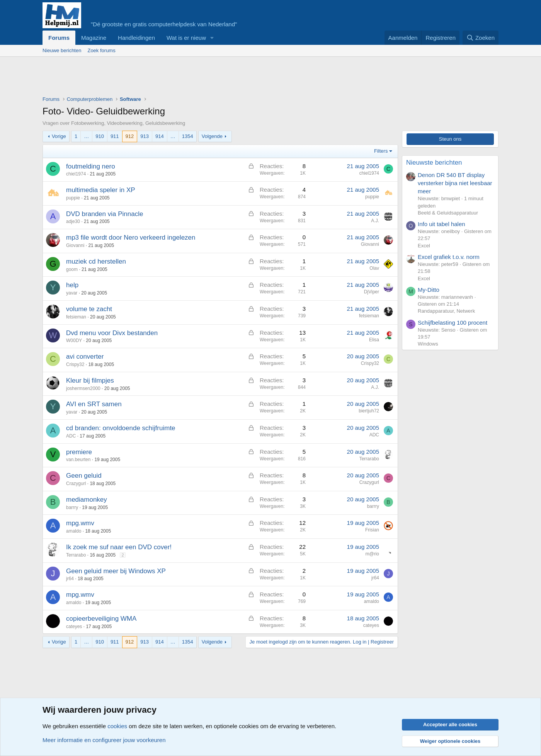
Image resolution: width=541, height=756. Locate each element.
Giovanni (75, 245)
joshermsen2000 (83, 388)
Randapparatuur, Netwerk (446, 311)
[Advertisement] (183, 78)
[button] (212, 38)
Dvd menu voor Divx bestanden (112, 333)
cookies (117, 726)
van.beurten (78, 460)
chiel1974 (76, 174)
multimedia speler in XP (101, 190)
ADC (71, 436)
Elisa (374, 340)
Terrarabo (369, 459)
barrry (72, 507)
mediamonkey (87, 500)
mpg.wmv (80, 523)
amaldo (74, 531)
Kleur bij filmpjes (90, 381)
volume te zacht (89, 309)
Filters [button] (381, 151)
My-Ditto (429, 290)
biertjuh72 (369, 411)
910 (100, 136)
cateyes (74, 627)
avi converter (85, 357)
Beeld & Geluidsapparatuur (448, 213)
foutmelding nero (91, 166)
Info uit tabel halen (441, 224)
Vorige (59, 136)
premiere (79, 452)
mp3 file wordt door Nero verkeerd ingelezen (131, 238)
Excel (424, 246)
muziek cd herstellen (96, 261)
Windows (428, 344)
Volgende (212, 136)
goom (72, 269)
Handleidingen (136, 38)
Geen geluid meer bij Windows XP (116, 571)
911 (115, 136)
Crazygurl (76, 484)
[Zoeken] (481, 38)
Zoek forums (101, 50)
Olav (374, 268)
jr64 (70, 579)
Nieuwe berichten (62, 50)
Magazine (94, 38)
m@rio (372, 554)
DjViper (372, 292)
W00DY (74, 341)
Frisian (372, 530)
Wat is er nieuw (186, 38)
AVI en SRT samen (94, 404)
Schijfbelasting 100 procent (453, 323)
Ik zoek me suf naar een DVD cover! (119, 547)
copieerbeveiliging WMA (101, 619)
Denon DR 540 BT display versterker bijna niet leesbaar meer (455, 183)
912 (130, 136)
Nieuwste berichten (434, 163)
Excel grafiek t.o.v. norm (449, 257)
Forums (59, 38)
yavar (72, 293)
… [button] (86, 136)
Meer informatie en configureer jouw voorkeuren (104, 740)
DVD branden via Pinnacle (105, 214)
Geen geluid (84, 476)
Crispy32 (75, 364)
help (72, 285)
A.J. (375, 221)
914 (160, 136)
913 (145, 136)
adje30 (73, 221)
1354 (188, 136)
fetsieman (76, 317)
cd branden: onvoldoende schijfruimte (121, 428)
